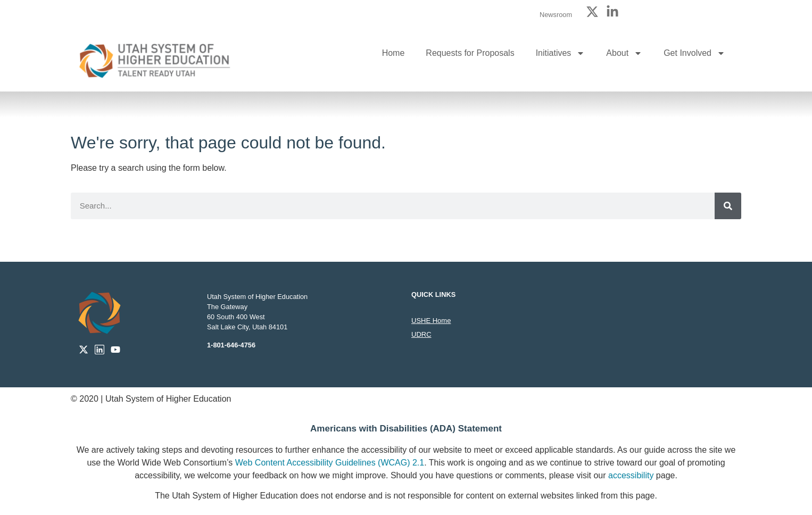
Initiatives (561, 53)
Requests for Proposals (470, 53)
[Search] (728, 206)
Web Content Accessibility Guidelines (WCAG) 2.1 (330, 463)
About (624, 53)
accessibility (631, 475)
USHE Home (431, 321)
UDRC (421, 334)
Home (393, 53)
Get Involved (694, 53)
